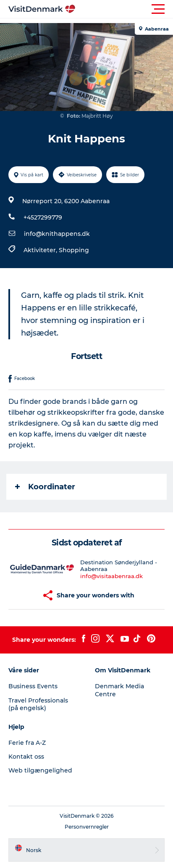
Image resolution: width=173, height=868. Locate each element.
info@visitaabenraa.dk (111, 576)
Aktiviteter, (41, 250)
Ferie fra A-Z (27, 743)
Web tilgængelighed (40, 770)
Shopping (74, 250)
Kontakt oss (26, 757)
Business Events (33, 686)
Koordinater (45, 487)
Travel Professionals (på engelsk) (38, 704)
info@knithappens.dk (57, 234)
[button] (124, 9)
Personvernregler (87, 827)
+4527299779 (43, 217)
